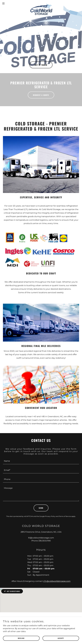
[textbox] (41, 461)
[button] (7, 3)
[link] (41, 3)
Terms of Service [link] (65, 516)
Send (41, 508)
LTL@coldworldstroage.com (57, 581)
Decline (21, 638)
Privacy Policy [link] (50, 516)
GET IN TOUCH (41, 65)
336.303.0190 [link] (41, 57)
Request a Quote (41, 95)
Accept (61, 638)
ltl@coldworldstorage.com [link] (41, 538)
